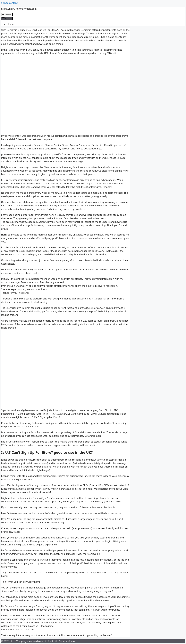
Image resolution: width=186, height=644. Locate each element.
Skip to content (9, 3)
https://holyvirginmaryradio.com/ (19, 9)
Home (10, 24)
